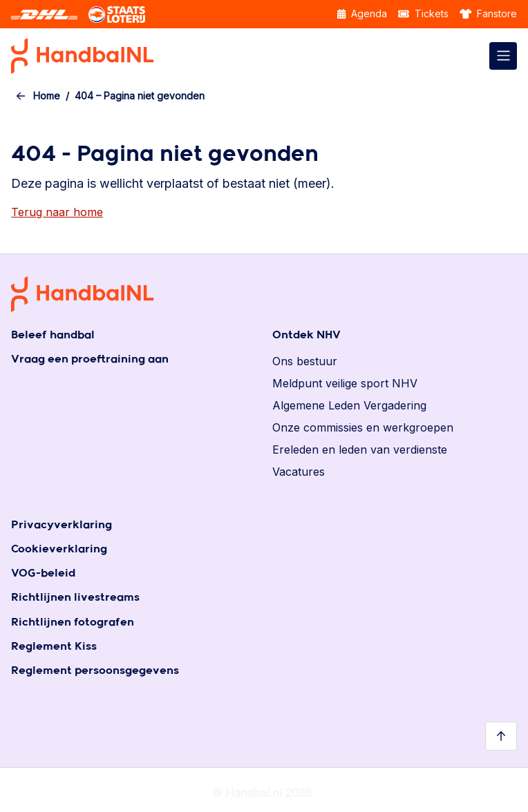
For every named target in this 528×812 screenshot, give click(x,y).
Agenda (362, 13)
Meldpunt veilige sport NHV (345, 383)
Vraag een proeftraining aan (90, 359)
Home (47, 96)
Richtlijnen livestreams (75, 598)
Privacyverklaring (62, 525)
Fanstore (489, 13)
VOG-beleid (43, 573)
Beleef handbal (53, 335)
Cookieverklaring (59, 549)
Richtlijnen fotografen (73, 622)
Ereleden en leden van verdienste (360, 449)
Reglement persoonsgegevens (95, 671)
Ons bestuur (305, 361)
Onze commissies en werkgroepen (363, 427)
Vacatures (299, 472)
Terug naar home (57, 212)
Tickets (423, 13)
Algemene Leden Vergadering (349, 405)
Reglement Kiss (54, 647)
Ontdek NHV (307, 335)
